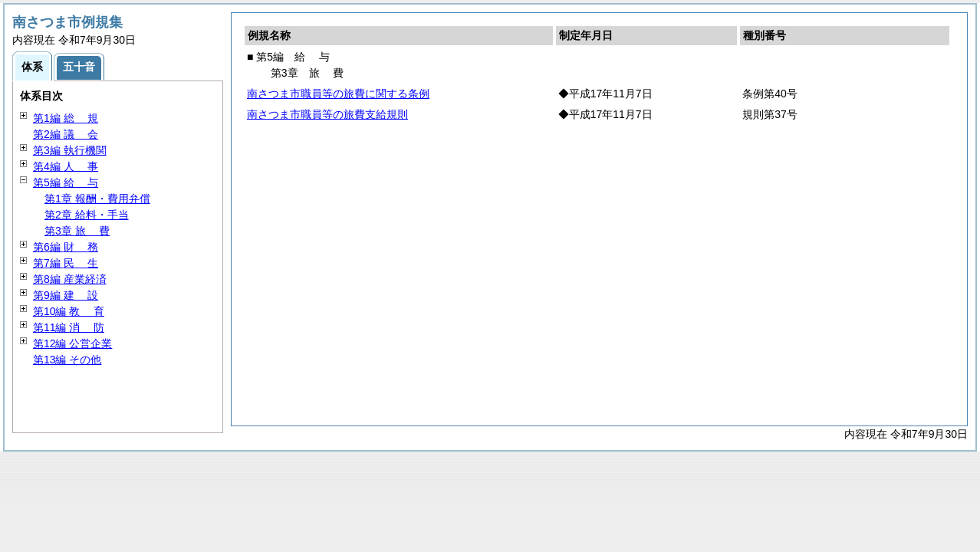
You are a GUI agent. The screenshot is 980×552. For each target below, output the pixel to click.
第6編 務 (66, 247)
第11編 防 (69, 327)
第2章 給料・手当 (87, 215)
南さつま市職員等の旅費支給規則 (327, 114)
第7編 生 (66, 263)
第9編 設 (66, 295)
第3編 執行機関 (70, 150)
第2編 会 (66, 134)
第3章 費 (77, 231)
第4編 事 (66, 166)
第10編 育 (69, 311)
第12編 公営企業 (72, 343)
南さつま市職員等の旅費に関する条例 (338, 94)
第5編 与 (66, 182)
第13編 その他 (67, 360)
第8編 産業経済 (70, 279)
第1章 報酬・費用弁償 (97, 199)
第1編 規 (66, 118)
